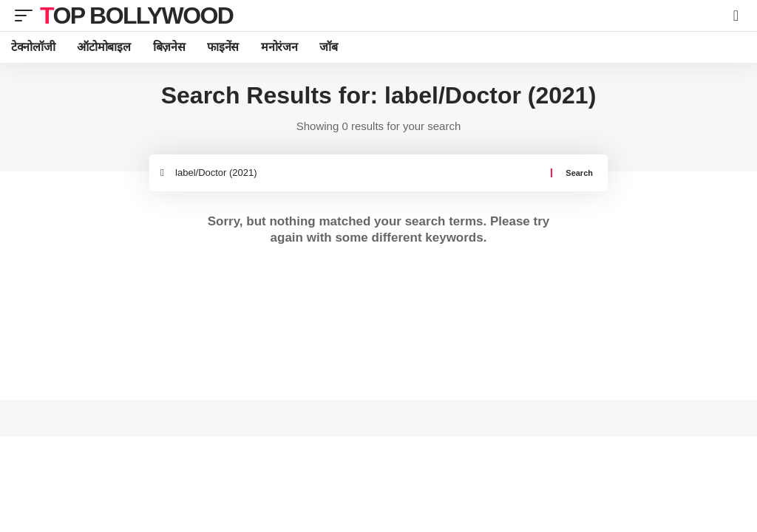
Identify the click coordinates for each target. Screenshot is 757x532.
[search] (736, 16)
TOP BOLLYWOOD (136, 16)
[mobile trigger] (27, 16)
